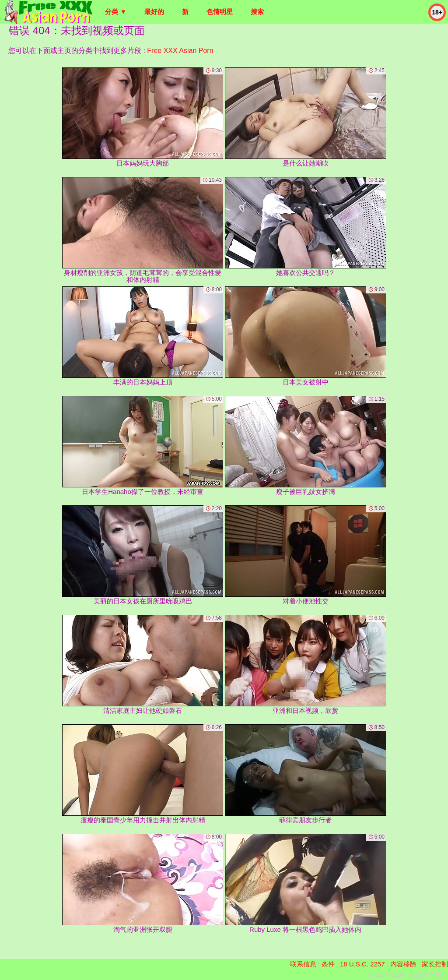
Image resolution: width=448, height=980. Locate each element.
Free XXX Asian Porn (180, 51)
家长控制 (435, 964)
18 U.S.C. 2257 (362, 964)
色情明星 (220, 12)
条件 (328, 964)
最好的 (154, 12)
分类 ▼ (116, 12)
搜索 (257, 12)
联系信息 (303, 964)
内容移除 (403, 964)
